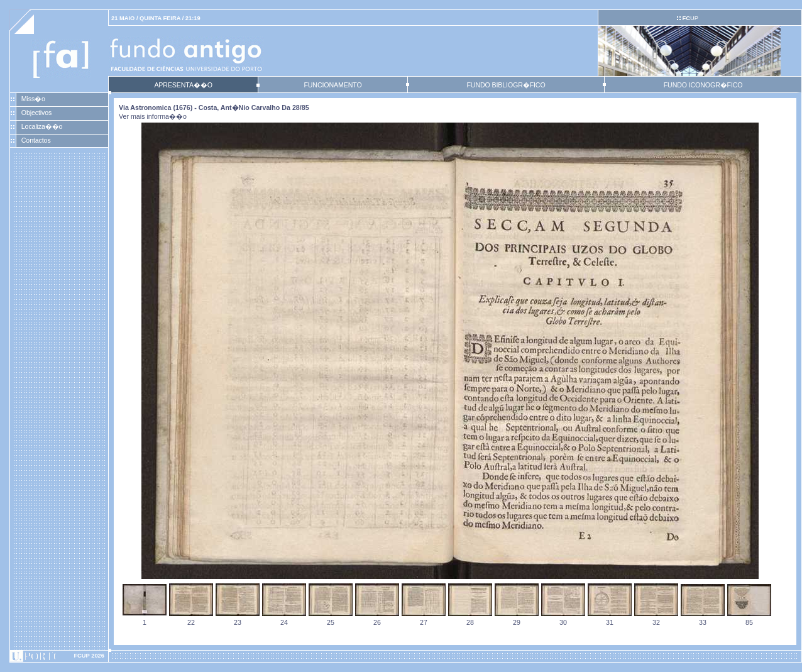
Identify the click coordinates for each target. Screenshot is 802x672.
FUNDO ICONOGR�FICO (703, 85)
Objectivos (36, 113)
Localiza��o (42, 126)
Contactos (36, 140)
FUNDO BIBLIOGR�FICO (506, 85)
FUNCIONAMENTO (332, 85)
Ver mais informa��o (153, 116)
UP (690, 18)
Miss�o (33, 99)
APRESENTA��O (183, 85)
